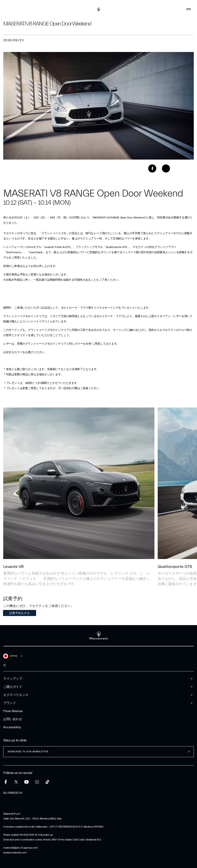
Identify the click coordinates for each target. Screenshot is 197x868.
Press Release (13, 711)
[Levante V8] (79, 483)
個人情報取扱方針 (13, 793)
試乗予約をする (20, 613)
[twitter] (16, 782)
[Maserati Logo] (99, 9)
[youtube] (27, 782)
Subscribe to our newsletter (28, 752)
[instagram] (37, 782)
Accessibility (12, 727)
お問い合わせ (13, 719)
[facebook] (6, 782)
